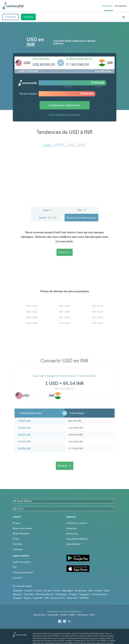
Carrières (17, 544)
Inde (91, 591)
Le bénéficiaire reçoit (79, 59)
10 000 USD (24, 421)
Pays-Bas (29, 594)
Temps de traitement (23, 572)
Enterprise (71, 528)
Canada (28, 591)
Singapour (85, 594)
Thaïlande (37, 598)
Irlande (99, 591)
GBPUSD (64, 312)
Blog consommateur (23, 528)
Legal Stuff (64, 615)
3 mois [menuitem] (81, 144)
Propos (16, 523)
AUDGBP (64, 306)
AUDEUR (97, 323)
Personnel (107, 6)
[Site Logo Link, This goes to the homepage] (13, 6)
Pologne (73, 594)
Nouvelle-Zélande (44, 594)
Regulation (72, 615)
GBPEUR (97, 312)
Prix (15, 567)
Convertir (18, 578)
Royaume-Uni (58, 598)
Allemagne (68, 591)
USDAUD (32, 312)
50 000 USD (24, 449)
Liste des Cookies (53, 615)
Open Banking (73, 544)
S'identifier (11, 17)
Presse (16, 539)
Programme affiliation (77, 539)
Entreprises (121, 6)
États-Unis (72, 598)
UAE (47, 598)
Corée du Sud (99, 594)
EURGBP (32, 323)
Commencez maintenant (65, 105)
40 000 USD (24, 442)
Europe (47, 591)
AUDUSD (97, 317)
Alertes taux (72, 534)
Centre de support (22, 562)
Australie (17, 591)
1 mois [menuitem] (71, 144)
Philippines (61, 594)
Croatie (38, 591)
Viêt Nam (84, 598)
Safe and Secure (83, 615)
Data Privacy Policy (39, 615)
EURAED (65, 323)
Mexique (17, 594)
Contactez (18, 549)
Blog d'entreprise (21, 534)
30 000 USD (24, 435)
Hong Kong (81, 591)
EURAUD (32, 306)
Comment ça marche (77, 523)
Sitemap (93, 615)
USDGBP (32, 317)
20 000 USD (24, 428)
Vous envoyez (41, 59)
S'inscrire (28, 17)
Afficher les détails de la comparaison (64, 115)
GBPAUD (64, 317)
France (57, 591)
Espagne (17, 598)
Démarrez (65, 252)
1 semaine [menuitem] (59, 144)
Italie (107, 591)
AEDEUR (97, 306)
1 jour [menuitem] (47, 144)
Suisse (27, 598)
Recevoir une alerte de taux (81, 218)
